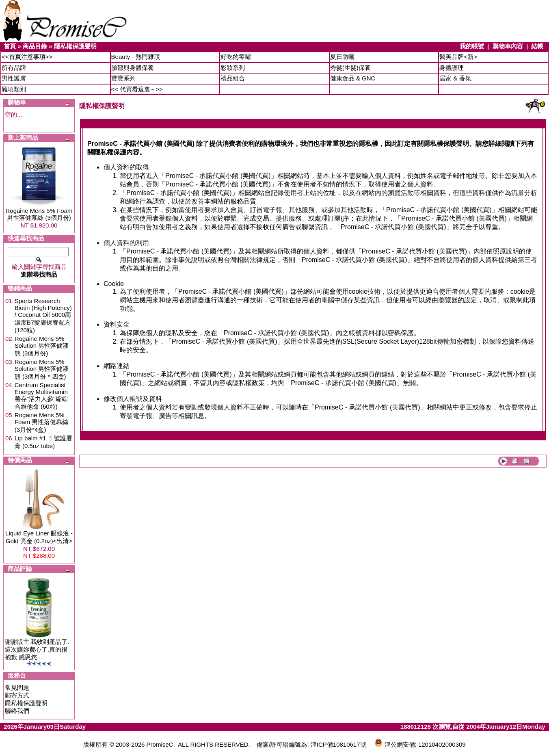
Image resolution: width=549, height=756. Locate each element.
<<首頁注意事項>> (27, 57)
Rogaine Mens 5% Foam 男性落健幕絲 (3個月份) (39, 214)
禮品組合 (233, 78)
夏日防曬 (342, 57)
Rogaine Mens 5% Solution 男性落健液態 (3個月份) (42, 346)
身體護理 (452, 68)
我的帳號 (472, 46)
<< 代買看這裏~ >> (137, 89)
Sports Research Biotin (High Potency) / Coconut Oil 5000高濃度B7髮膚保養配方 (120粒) (43, 315)
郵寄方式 (17, 695)
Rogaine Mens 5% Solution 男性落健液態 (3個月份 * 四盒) (42, 369)
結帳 (537, 46)
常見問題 (17, 688)
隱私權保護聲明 (75, 46)
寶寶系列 (123, 78)
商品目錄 (35, 46)
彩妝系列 (233, 68)
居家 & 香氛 (455, 78)
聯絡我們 (17, 711)
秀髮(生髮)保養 (350, 68)
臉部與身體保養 (133, 68)
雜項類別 (14, 89)
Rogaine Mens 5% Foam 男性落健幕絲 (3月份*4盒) (42, 422)
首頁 (10, 46)
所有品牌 (14, 68)
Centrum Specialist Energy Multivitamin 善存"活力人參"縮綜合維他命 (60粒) (41, 396)
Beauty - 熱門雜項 (136, 57)
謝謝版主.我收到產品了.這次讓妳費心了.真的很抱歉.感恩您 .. (37, 649)
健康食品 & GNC (353, 78)
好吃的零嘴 (236, 57)
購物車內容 (508, 46)
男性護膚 (14, 78)
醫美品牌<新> (458, 57)
